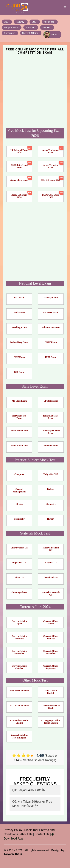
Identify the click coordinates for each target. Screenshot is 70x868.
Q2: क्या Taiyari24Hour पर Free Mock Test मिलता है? (32, 804)
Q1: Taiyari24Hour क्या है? (29, 790)
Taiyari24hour (13, 854)
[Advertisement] (35, 91)
